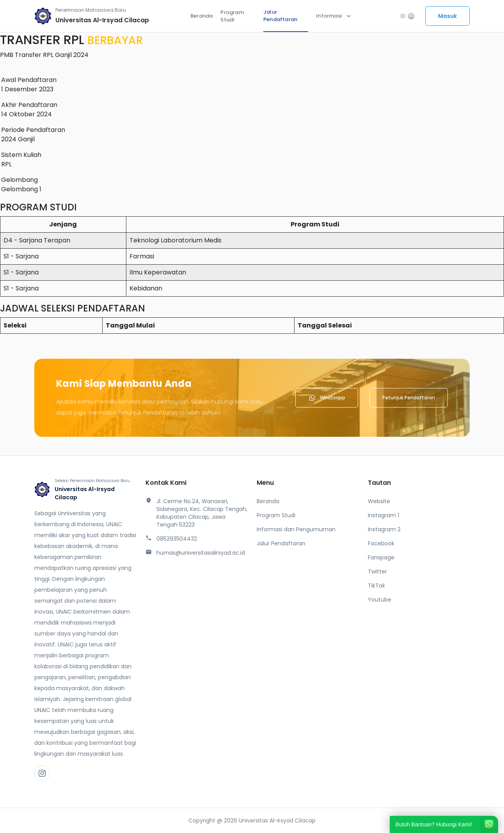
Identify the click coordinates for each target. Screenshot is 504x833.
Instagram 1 (383, 515)
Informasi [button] (334, 16)
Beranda (201, 16)
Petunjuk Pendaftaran (409, 398)
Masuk (447, 16)
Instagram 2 (384, 529)
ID (408, 16)
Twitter (377, 571)
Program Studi (232, 16)
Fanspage (381, 557)
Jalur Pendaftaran (280, 16)
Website (379, 501)
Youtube (380, 600)
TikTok (376, 586)
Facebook (381, 543)
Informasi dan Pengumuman (296, 529)
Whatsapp (327, 398)
